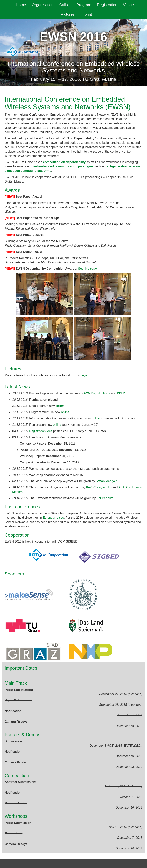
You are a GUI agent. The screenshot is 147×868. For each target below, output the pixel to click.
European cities (53, 518)
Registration (107, 5)
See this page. (88, 269)
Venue (130, 5)
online (65, 412)
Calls (65, 5)
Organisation (43, 5)
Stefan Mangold (106, 481)
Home (21, 5)
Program (84, 5)
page (84, 375)
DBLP (121, 393)
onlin (60, 406)
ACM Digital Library (97, 393)
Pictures (68, 14)
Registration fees (41, 431)
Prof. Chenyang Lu (99, 487)
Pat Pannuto (105, 498)
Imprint (86, 14)
